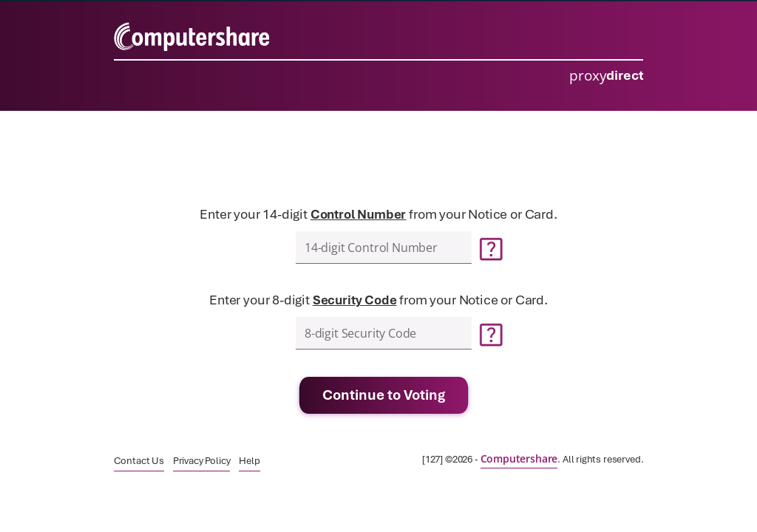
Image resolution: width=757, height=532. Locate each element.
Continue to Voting (384, 395)
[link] (139, 460)
